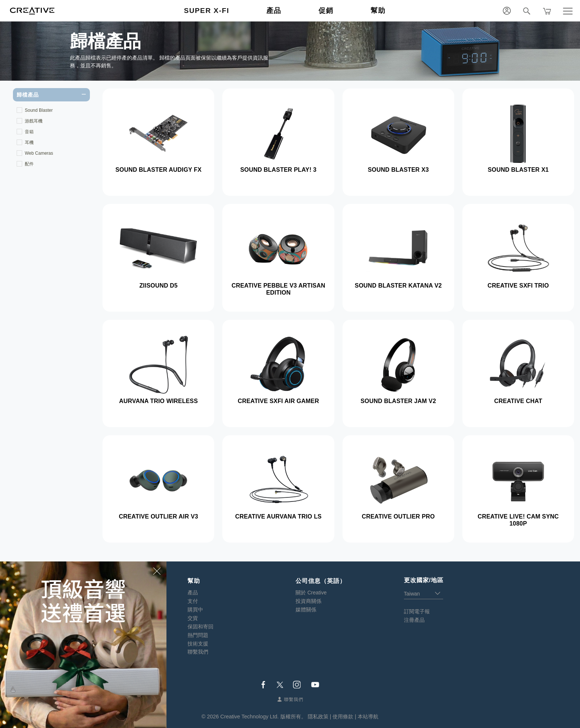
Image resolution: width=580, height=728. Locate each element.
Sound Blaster (39, 110)
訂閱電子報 (417, 611)
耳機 (29, 142)
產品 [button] (274, 11)
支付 (193, 601)
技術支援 (198, 644)
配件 (29, 164)
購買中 (195, 610)
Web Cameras (39, 153)
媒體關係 (306, 610)
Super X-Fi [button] (207, 11)
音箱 (29, 132)
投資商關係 (308, 601)
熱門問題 (198, 635)
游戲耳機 (34, 121)
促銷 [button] (326, 11)
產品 (193, 593)
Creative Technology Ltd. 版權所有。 (263, 717)
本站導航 (368, 717)
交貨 (193, 618)
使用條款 (343, 717)
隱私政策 (318, 717)
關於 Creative (311, 593)
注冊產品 (414, 620)
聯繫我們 (198, 652)
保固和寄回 (200, 627)
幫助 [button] (378, 11)
